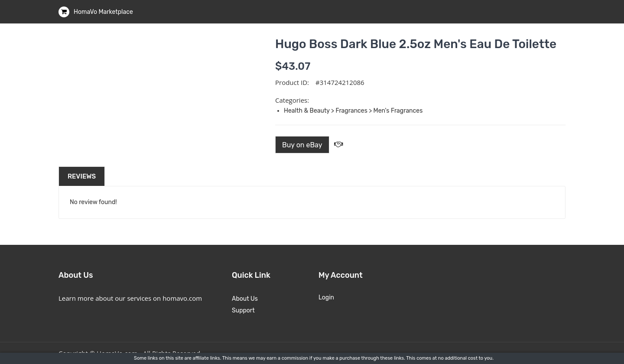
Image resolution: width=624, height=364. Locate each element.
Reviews (82, 176)
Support (243, 310)
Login (326, 297)
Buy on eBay (302, 145)
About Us (245, 299)
